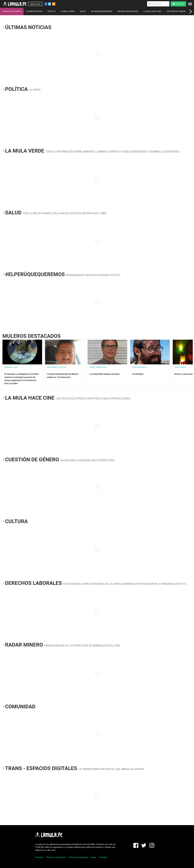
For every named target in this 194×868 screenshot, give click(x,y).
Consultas (103, 857)
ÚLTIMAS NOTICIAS (34, 11)
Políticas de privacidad (78, 857)
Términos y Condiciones (56, 857)
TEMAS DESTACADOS (12, 11)
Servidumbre (138, 374)
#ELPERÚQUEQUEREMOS (102, 11)
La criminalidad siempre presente (104, 374)
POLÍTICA (52, 11)
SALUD (83, 11)
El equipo (39, 857)
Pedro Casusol (180, 367)
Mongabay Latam (11, 367)
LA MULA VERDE (68, 11)
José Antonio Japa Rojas (57, 367)
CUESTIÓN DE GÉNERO (176, 11)
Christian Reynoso (139, 367)
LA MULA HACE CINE (152, 11)
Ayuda (93, 857)
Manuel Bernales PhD (98, 367)
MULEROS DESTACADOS (128, 11)
